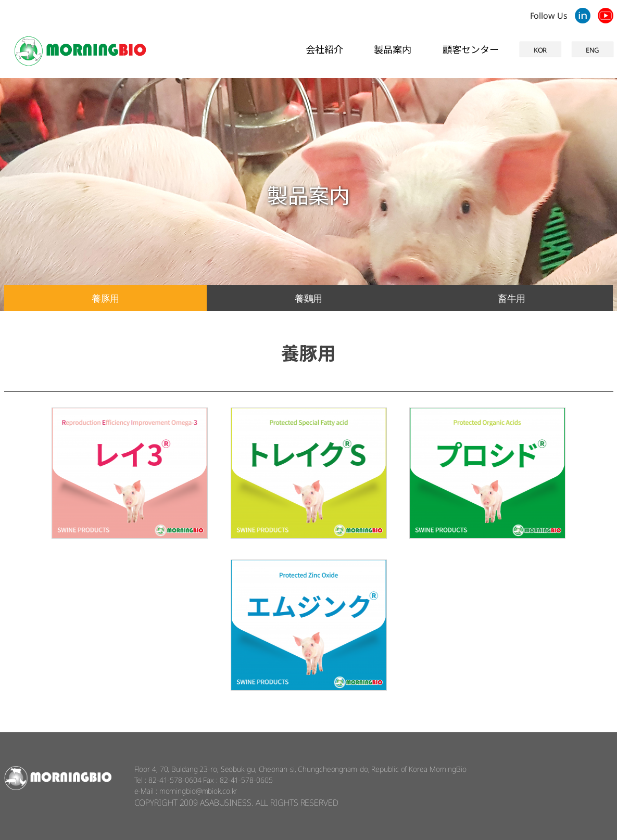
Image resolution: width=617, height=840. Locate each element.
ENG (593, 50)
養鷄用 (309, 298)
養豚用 (106, 298)
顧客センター (470, 49)
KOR (540, 50)
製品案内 (393, 49)
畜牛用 (512, 298)
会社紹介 (324, 49)
